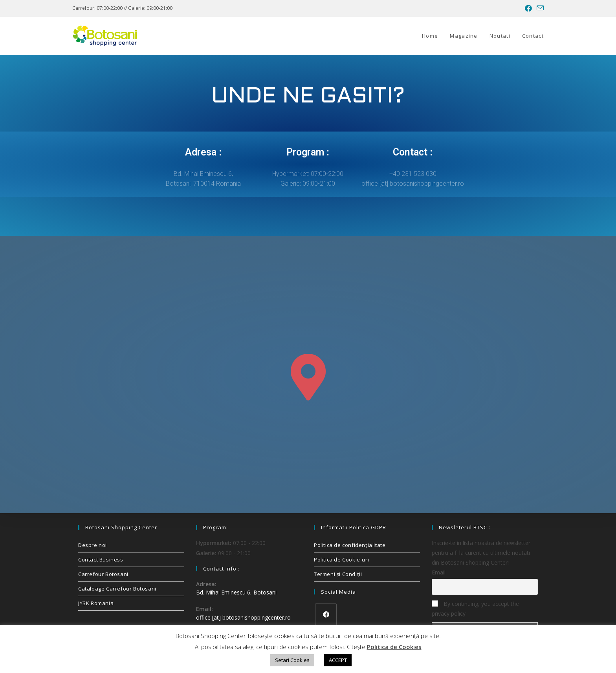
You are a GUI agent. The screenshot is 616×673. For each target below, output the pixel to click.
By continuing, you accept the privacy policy (475, 609)
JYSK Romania (96, 603)
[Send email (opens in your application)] (539, 8)
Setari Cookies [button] (292, 660)
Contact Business (101, 560)
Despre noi (93, 545)
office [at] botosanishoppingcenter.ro (243, 617)
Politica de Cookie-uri (341, 560)
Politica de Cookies (394, 647)
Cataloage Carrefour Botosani (117, 589)
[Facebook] (326, 614)
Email (439, 572)
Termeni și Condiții (338, 574)
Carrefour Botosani (103, 574)
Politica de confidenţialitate (350, 545)
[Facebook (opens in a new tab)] (528, 8)
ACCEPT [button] (338, 660)
